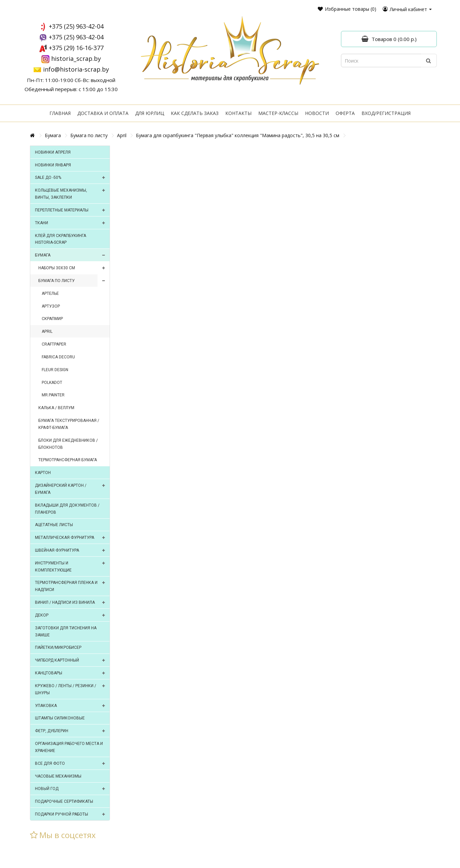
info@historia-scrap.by (76, 69)
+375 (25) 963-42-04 (76, 26)
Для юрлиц (150, 113)
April (122, 135)
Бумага (53, 135)
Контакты (238, 113)
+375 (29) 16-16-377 (76, 48)
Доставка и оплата (103, 113)
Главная (60, 113)
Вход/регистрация (386, 113)
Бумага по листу (89, 135)
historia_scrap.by (76, 58)
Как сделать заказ (195, 113)
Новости (317, 113)
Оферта (345, 113)
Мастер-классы (278, 113)
